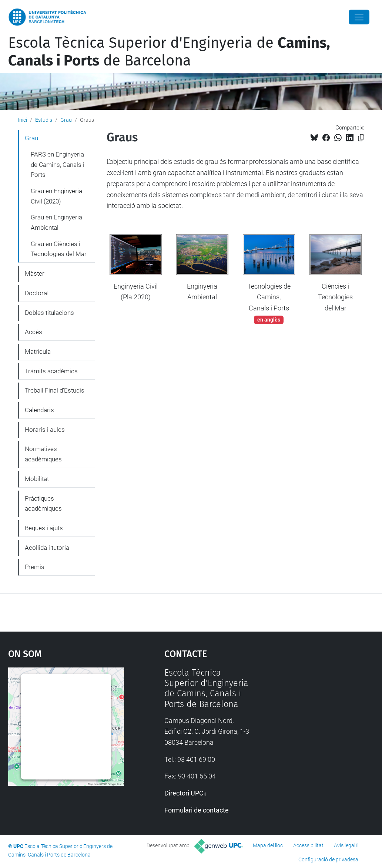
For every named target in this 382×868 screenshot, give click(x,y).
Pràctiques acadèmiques (43, 504)
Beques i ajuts (44, 528)
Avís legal (345, 845)
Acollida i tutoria (47, 548)
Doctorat (37, 293)
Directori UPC (184, 793)
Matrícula (38, 351)
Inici (22, 120)
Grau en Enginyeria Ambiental (56, 222)
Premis (35, 567)
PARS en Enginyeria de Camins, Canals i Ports (58, 164)
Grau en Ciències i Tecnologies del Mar (59, 249)
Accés (33, 332)
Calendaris (39, 410)
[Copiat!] (361, 138)
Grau (66, 120)
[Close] (359, 17)
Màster (35, 273)
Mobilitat (37, 479)
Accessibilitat (308, 845)
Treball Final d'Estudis (55, 390)
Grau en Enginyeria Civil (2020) (56, 196)
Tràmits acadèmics (51, 371)
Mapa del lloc (268, 845)
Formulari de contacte (197, 810)
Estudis (44, 120)
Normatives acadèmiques (43, 454)
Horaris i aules (45, 430)
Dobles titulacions (49, 313)
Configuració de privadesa (328, 859)
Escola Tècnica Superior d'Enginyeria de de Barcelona (169, 52)
